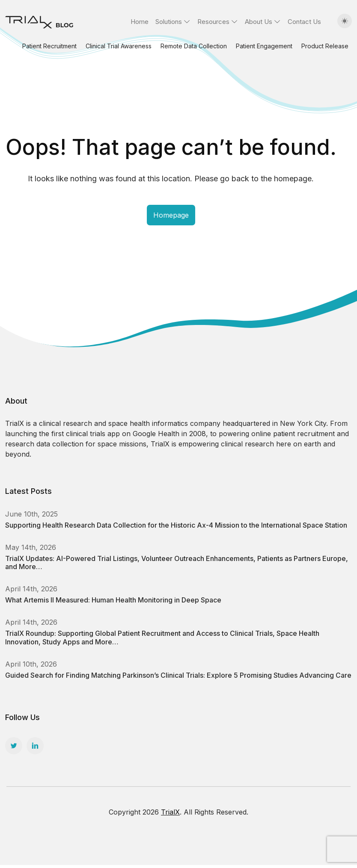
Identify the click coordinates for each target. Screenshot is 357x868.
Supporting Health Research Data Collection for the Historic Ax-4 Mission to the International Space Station (176, 525)
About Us (259, 22)
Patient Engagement (264, 46)
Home (140, 22)
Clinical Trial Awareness (119, 46)
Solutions (169, 22)
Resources (213, 22)
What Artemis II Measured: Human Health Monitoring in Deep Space (113, 600)
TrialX (170, 812)
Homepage (171, 215)
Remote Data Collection (194, 46)
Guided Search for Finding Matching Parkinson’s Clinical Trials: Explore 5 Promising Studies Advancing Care (178, 675)
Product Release (325, 46)
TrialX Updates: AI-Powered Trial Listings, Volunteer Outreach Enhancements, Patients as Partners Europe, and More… (177, 562)
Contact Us (304, 22)
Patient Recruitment (49, 46)
